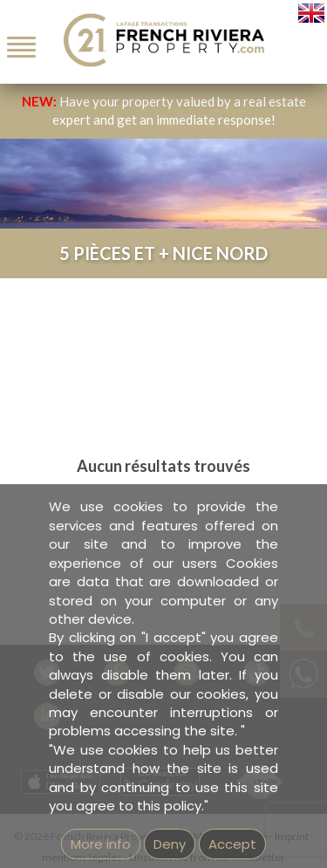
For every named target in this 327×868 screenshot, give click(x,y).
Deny (170, 844)
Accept (232, 844)
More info (101, 844)
